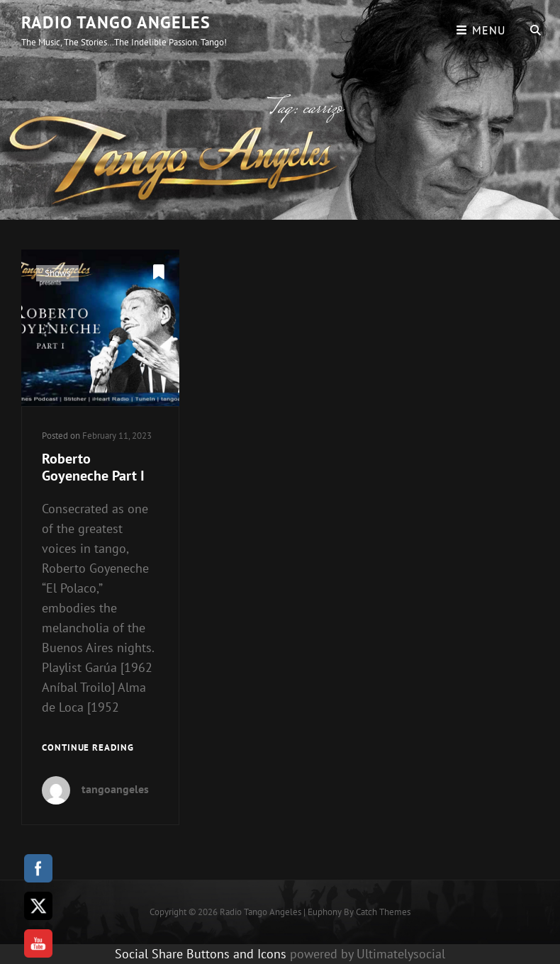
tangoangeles (115, 789)
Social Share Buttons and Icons (201, 954)
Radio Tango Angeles (116, 22)
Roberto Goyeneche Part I (93, 467)
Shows (57, 273)
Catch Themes (383, 912)
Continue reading (88, 748)
